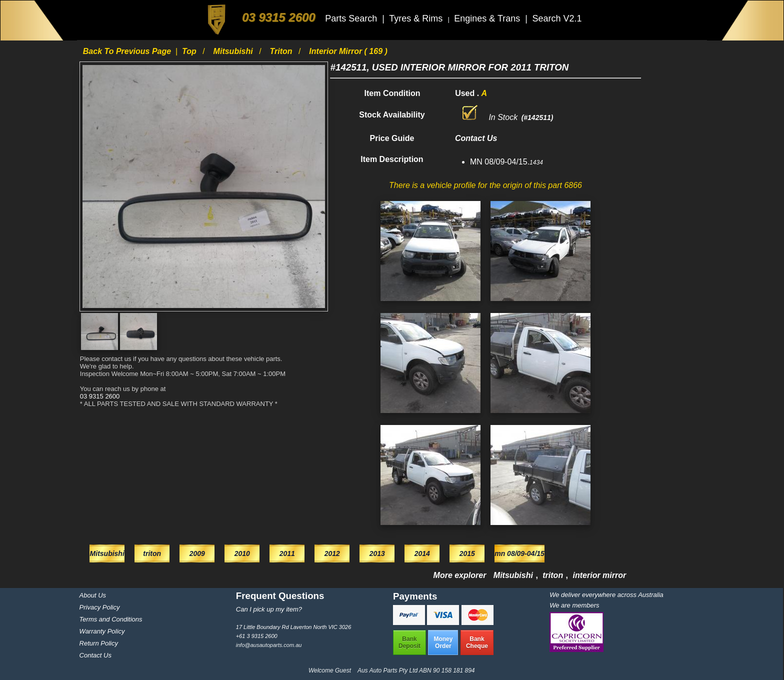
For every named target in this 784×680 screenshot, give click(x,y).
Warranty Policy (102, 631)
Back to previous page (128, 51)
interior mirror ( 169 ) (348, 51)
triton (282, 51)
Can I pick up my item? (269, 609)
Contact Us (95, 655)
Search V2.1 (557, 18)
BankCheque (477, 642)
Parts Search (352, 18)
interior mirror (600, 575)
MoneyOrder (443, 642)
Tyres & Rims (417, 18)
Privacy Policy (100, 607)
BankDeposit (409, 642)
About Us (93, 595)
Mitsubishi (234, 51)
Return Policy (99, 643)
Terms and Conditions (111, 619)
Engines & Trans (488, 18)
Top (190, 51)
